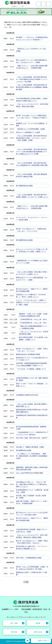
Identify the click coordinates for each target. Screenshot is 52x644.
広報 (27, 582)
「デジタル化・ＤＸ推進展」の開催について (31, 369)
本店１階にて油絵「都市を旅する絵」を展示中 (32, 438)
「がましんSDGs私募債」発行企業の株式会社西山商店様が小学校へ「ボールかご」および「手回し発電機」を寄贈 (31, 138)
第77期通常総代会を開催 (24, 186)
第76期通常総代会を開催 (24, 240)
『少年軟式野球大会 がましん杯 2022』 (33, 323)
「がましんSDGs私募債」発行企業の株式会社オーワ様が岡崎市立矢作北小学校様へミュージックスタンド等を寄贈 (32, 79)
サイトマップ (41, 617)
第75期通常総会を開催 (24, 450)
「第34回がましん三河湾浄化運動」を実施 (30, 129)
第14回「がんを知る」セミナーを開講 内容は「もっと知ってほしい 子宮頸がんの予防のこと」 (32, 118)
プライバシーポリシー (27, 617)
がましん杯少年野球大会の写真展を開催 (29, 473)
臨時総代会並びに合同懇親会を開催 (28, 354)
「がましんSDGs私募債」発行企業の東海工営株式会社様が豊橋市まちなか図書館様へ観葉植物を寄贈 (32, 87)
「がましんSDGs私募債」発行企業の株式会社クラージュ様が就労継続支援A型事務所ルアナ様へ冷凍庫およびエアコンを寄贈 (31, 152)
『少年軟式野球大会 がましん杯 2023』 (33, 319)
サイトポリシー (12, 617)
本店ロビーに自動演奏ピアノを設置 (28, 132)
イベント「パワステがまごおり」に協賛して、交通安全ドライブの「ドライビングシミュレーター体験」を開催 (32, 302)
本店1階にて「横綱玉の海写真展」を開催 (30, 447)
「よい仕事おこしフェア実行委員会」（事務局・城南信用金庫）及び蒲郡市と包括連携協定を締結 (32, 456)
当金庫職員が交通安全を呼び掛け (27, 395)
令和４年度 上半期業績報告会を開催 (29, 558)
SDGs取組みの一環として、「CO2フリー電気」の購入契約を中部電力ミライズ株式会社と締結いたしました (32, 484)
